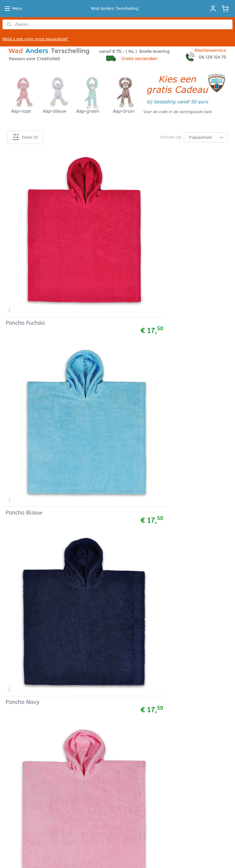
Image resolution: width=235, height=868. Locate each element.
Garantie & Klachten (23, 678)
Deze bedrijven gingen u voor (110, 447)
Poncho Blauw (102, 233)
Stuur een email (175, 426)
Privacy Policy (16, 685)
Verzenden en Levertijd (25, 650)
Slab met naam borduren (28, 591)
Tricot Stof (14, 509)
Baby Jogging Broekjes (25, 433)
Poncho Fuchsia (25, 233)
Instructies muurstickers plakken (114, 413)
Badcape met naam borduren (32, 584)
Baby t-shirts (16, 461)
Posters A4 (92, 385)
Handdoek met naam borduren (33, 577)
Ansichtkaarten (96, 379)
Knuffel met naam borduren (31, 604)
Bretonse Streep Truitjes (28, 468)
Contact (11, 691)
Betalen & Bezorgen (23, 664)
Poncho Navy (179, 233)
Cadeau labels (95, 392)
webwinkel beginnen (140, 857)
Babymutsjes (15, 447)
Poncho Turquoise (106, 332)
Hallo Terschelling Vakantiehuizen (115, 780)
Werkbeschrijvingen (21, 557)
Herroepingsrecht (20, 671)
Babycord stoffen (21, 515)
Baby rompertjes (19, 454)
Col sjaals (12, 406)
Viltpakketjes (16, 549)
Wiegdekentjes (17, 488)
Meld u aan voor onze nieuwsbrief (35, 39)
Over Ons (12, 698)
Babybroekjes (16, 426)
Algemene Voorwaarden (27, 637)
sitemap (107, 857)
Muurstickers (93, 406)
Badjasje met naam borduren (32, 597)
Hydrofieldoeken (19, 474)
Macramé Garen (18, 543)
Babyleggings (16, 440)
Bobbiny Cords (17, 536)
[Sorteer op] (206, 138)
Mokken (88, 399)
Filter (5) (25, 137)
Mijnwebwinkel (192, 857)
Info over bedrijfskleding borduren (115, 433)
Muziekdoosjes (17, 481)
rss (119, 857)
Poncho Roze (22, 332)
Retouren (12, 657)
